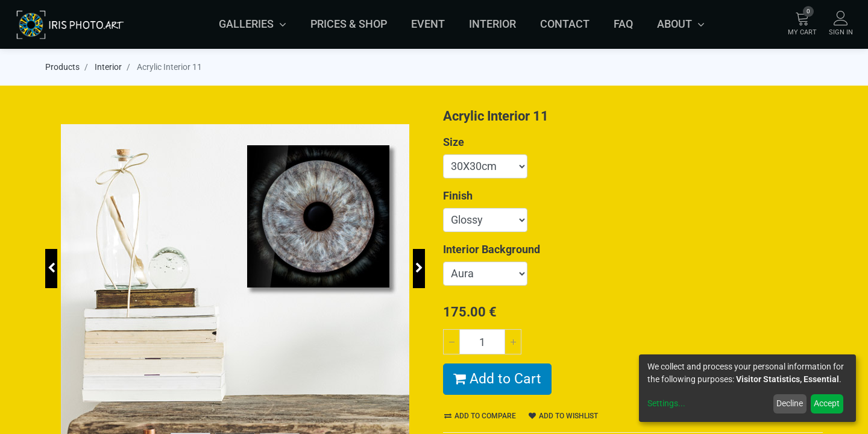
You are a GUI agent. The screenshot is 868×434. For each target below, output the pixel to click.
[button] (51, 269)
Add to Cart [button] (497, 379)
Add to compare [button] (480, 416)
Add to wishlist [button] (563, 416)
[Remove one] (451, 342)
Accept (827, 403)
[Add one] (513, 342)
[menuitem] (349, 24)
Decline (790, 403)
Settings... (666, 403)
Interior (108, 67)
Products (62, 67)
